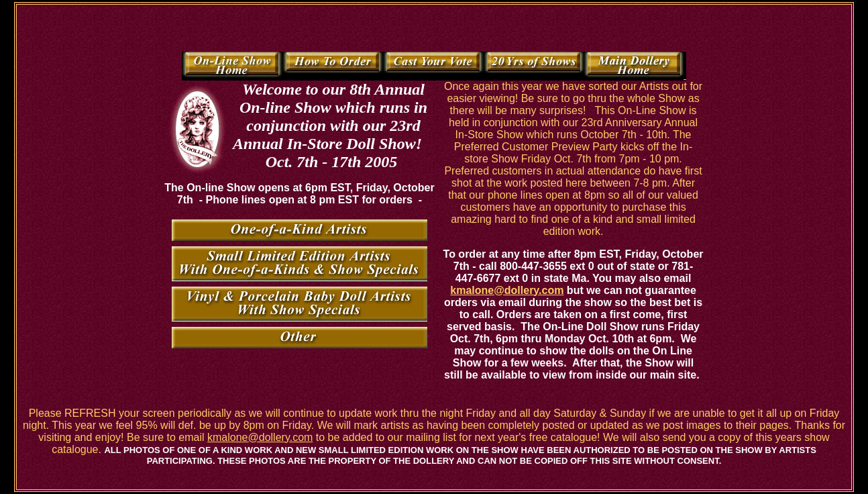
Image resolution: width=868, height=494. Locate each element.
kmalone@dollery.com (507, 290)
